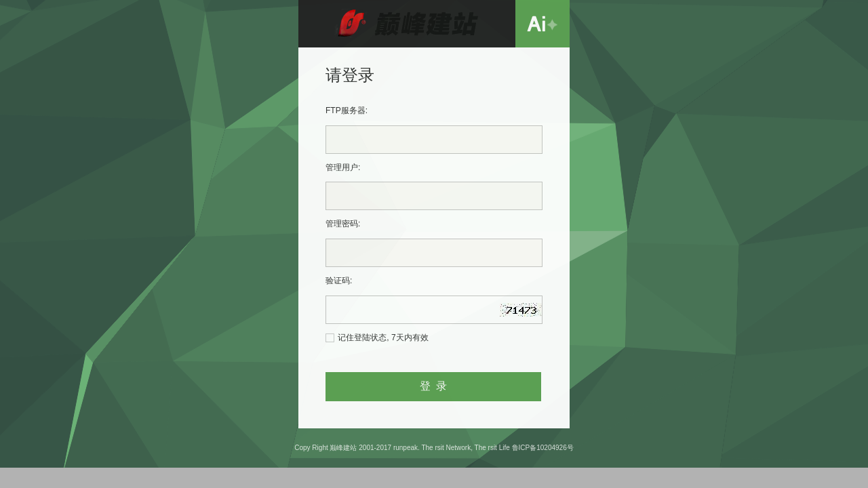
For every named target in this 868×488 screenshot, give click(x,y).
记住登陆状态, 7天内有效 (383, 338)
